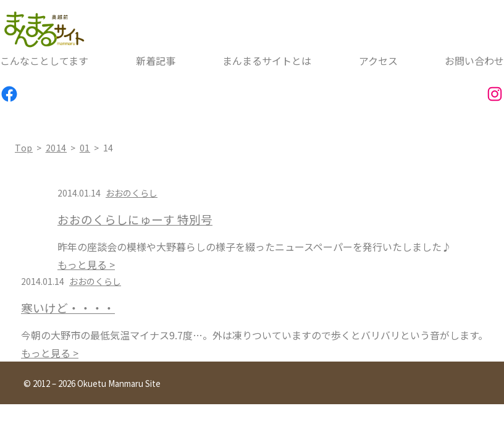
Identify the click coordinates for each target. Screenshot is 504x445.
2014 (57, 148)
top (24, 148)
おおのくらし (132, 193)
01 (85, 148)
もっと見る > (86, 265)
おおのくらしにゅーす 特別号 (135, 219)
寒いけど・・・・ (68, 308)
